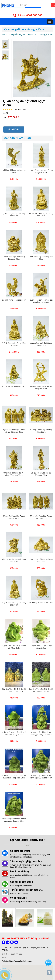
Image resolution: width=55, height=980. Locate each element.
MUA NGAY (14, 129)
